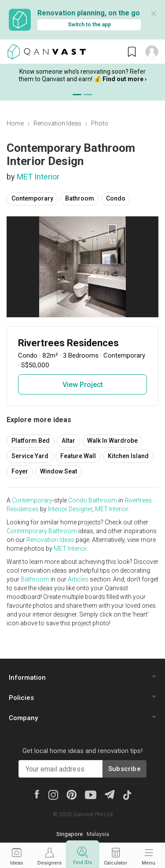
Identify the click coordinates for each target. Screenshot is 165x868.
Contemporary (32, 198)
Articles (78, 579)
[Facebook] (37, 794)
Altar (68, 441)
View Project (83, 385)
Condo (116, 198)
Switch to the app (89, 25)
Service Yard (30, 456)
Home (15, 123)
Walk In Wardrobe (112, 441)
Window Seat (59, 471)
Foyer (20, 471)
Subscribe (125, 769)
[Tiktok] (127, 794)
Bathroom (80, 198)
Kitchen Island (128, 456)
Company (23, 718)
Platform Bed (31, 441)
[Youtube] (91, 794)
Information (27, 678)
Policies (21, 698)
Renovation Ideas (57, 123)
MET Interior (38, 177)
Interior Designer (70, 509)
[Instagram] (53, 794)
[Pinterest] (71, 794)
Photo (100, 123)
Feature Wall (78, 456)
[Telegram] (109, 794)
